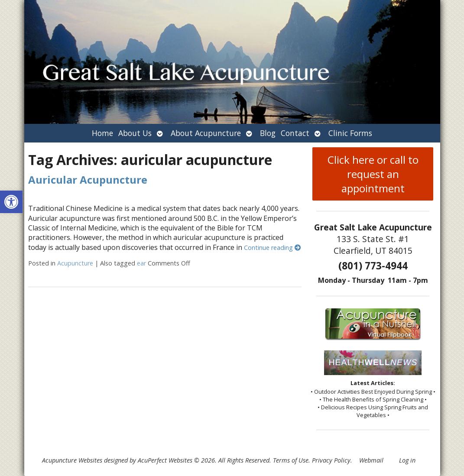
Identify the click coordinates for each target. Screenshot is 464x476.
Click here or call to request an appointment (373, 174)
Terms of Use (291, 460)
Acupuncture (75, 263)
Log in (407, 460)
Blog (268, 133)
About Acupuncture (206, 133)
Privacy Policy (331, 460)
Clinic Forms (350, 133)
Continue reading (272, 248)
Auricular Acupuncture (88, 180)
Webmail (371, 460)
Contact (295, 133)
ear (141, 263)
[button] (11, 202)
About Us (135, 133)
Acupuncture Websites (72, 460)
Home (102, 133)
